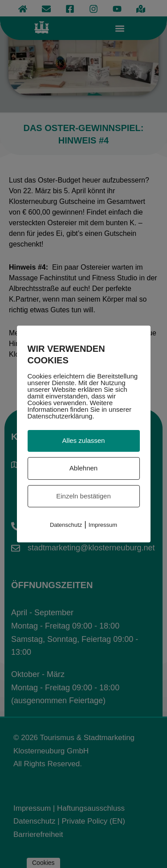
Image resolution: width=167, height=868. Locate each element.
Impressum (103, 525)
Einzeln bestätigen (83, 496)
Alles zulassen (84, 440)
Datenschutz (66, 525)
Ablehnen (83, 468)
